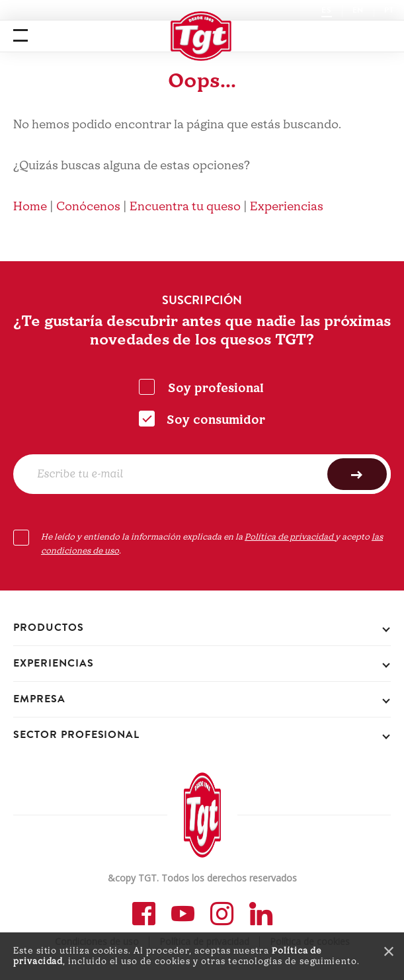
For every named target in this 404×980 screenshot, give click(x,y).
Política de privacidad (290, 537)
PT (389, 10)
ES (327, 10)
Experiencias (287, 207)
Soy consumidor (216, 420)
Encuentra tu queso (185, 207)
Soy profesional (216, 388)
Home (30, 207)
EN (358, 10)
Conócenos (88, 207)
